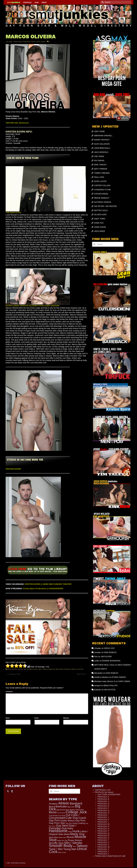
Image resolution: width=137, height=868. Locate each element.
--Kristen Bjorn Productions (22, 42)
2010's (33, 42)
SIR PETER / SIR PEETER (105, 206)
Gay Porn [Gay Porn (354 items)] (80, 821)
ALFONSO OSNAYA (103, 202)
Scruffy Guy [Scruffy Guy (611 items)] (56, 843)
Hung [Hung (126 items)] (70, 832)
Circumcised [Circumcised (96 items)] (61, 813)
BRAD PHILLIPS (111, 685)
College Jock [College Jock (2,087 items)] (76, 812)
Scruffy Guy (67, 669)
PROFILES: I (103, 815)
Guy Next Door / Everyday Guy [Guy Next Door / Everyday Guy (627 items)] (63, 827)
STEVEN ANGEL (101, 194)
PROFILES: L (103, 822)
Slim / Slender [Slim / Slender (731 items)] (73, 843)
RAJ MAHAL (99, 161)
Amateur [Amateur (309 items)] (53, 804)
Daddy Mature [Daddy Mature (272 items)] (68, 821)
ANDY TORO (100, 219)
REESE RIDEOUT (102, 198)
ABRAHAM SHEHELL (103, 136)
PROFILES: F (103, 808)
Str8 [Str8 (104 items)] (74, 846)
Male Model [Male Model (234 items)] (64, 834)
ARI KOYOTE (110, 690)
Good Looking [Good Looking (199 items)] (79, 823)
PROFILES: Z (103, 854)
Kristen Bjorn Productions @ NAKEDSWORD (43, 589)
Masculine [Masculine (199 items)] (53, 837)
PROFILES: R (103, 836)
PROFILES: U (103, 842)
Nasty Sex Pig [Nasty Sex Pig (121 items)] (62, 841)
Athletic (9, 669)
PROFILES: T (103, 840)
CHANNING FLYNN (102, 190)
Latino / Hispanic (43, 669)
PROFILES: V (103, 845)
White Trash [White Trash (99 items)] (62, 852)
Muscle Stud (59, 669)
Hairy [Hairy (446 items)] (70, 828)
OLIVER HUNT (100, 215)
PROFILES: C (103, 801)
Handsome (30, 669)
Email (37, 718)
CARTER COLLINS (102, 185)
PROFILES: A (103, 797)
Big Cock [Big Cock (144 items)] (71, 807)
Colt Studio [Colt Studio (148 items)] (53, 816)
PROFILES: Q (103, 833)
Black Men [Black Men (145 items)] (80, 810)
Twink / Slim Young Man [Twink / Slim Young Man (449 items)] (63, 849)
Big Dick (15, 669)
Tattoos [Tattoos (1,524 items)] (82, 846)
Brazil (43, 42)
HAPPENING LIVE (103, 790)
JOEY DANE (99, 131)
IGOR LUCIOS (100, 181)
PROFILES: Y (103, 852)
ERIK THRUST (100, 165)
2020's (39, 42)
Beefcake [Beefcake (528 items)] (61, 806)
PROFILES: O (103, 829)
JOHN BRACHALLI (102, 148)
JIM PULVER (106, 657)
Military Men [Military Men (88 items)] (62, 837)
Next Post (81, 674)
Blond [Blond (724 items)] (53, 812)
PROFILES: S (103, 838)
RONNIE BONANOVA (111, 661)
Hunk (36, 669)
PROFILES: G (103, 810)
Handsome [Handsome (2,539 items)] (58, 831)
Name (8, 718)
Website (66, 718)
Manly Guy (52, 669)
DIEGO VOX (109, 648)
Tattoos (73, 669)
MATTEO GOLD (101, 210)
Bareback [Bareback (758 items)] (76, 803)
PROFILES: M (103, 824)
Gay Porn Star (22, 669)
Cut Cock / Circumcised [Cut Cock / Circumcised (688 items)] (64, 816)
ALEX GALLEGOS (102, 144)
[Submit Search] (102, 2)
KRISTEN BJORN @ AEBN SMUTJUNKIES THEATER (48, 584)
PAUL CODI (99, 177)
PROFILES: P (103, 831)
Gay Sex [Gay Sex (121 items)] (69, 823)
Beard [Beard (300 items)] (52, 807)
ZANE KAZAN (100, 227)
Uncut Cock (80, 669)
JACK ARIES (100, 231)
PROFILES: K (103, 820)
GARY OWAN (124, 681)
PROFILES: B (103, 799)
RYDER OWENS (119, 677)
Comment (9, 692)
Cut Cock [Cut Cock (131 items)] (62, 816)
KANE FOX (99, 223)
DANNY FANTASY (102, 140)
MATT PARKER (101, 169)
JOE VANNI (99, 156)
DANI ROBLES (110, 652)
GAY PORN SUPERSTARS (109, 795)
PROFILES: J (103, 817)
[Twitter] (8, 791)
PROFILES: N (103, 826)
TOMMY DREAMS (102, 173)
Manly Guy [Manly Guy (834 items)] (77, 834)
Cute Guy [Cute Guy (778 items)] (72, 818)
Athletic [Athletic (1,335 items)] (64, 803)
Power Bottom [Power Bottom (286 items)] (75, 840)
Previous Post (14, 674)
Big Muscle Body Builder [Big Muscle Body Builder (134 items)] (66, 810)
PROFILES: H (103, 813)
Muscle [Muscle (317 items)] (70, 837)
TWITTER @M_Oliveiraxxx (17, 123)
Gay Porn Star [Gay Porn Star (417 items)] (57, 823)
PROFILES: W (104, 847)
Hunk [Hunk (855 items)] (76, 831)
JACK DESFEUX (101, 152)
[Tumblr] (12, 791)
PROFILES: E (103, 806)
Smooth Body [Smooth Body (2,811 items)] (61, 846)
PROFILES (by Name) (104, 792)
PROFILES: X (103, 849)
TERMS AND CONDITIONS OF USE (110, 856)
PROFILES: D (103, 804)
